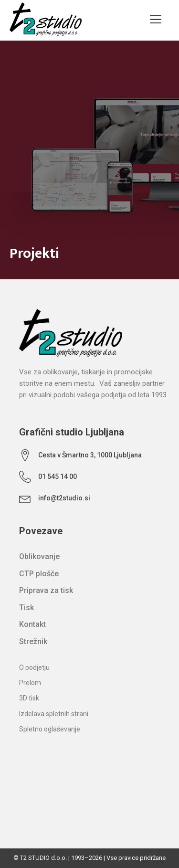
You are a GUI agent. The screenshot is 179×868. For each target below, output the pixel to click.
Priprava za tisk (46, 590)
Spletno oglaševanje (50, 729)
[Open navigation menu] (156, 20)
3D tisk (29, 698)
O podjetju (34, 667)
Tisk (26, 608)
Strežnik (33, 641)
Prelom (30, 683)
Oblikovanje (39, 556)
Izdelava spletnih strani (54, 714)
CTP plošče (39, 574)
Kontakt (32, 624)
